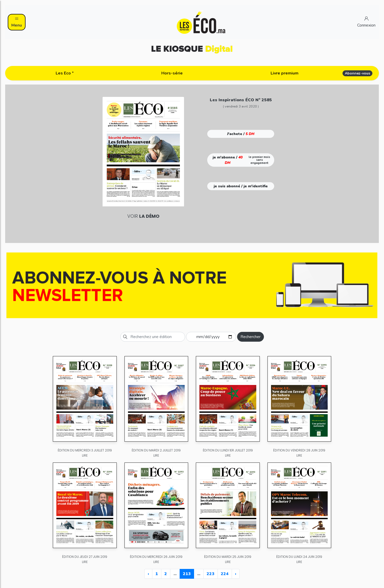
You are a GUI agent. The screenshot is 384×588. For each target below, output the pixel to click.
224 (225, 574)
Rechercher (251, 337)
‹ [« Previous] (148, 574)
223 (211, 574)
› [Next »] (236, 574)
